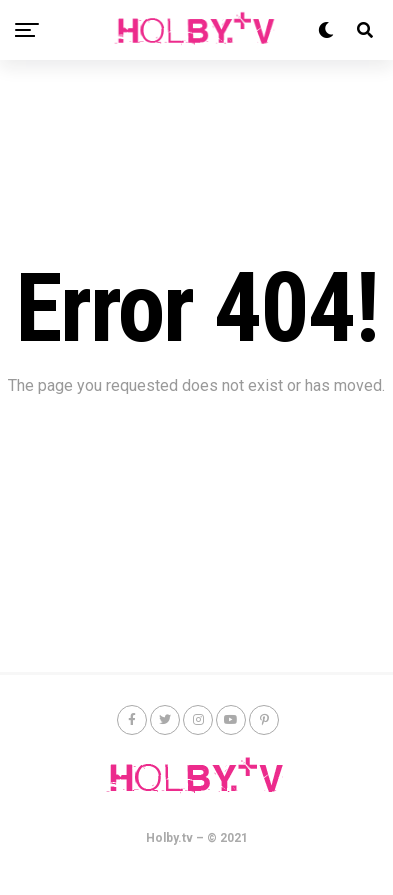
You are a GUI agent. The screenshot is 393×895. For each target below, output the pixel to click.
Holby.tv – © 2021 (197, 838)
